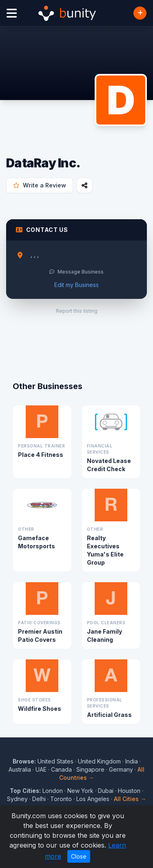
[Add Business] (140, 13)
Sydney (17, 799)
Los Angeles (93, 799)
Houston (129, 791)
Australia (20, 769)
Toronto (61, 799)
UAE (41, 769)
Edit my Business (76, 285)
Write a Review (40, 185)
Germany (121, 769)
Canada (61, 769)
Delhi (39, 799)
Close (79, 856)
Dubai (106, 791)
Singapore (90, 769)
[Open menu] (12, 13)
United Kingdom (99, 761)
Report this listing (77, 311)
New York (80, 791)
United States (55, 761)
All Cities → (130, 799)
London (53, 791)
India (132, 761)
